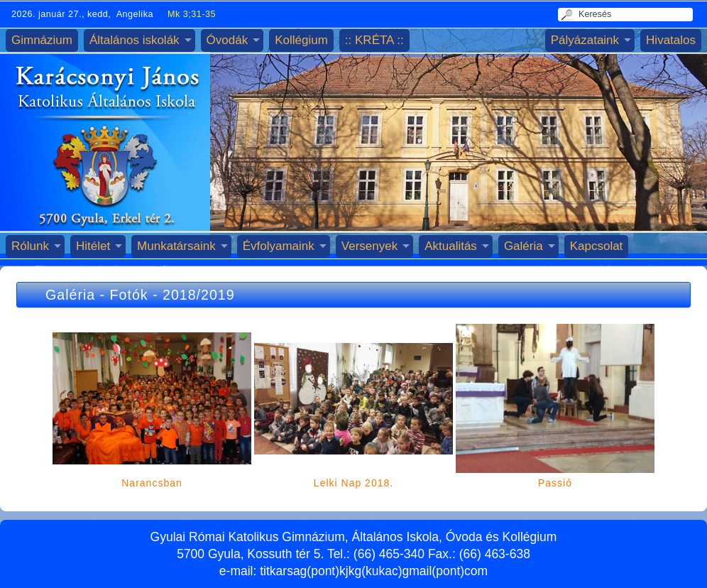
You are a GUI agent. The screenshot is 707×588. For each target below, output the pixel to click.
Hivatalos (671, 40)
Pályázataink (585, 40)
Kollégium (301, 40)
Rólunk (30, 246)
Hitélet (93, 246)
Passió (555, 483)
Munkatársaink (176, 246)
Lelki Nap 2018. (353, 483)
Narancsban (152, 483)
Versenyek (369, 246)
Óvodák (228, 40)
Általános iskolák (135, 40)
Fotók (129, 295)
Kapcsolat (597, 246)
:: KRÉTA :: (374, 40)
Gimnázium (42, 40)
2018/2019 (199, 295)
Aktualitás (451, 246)
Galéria (524, 246)
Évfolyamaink (279, 246)
